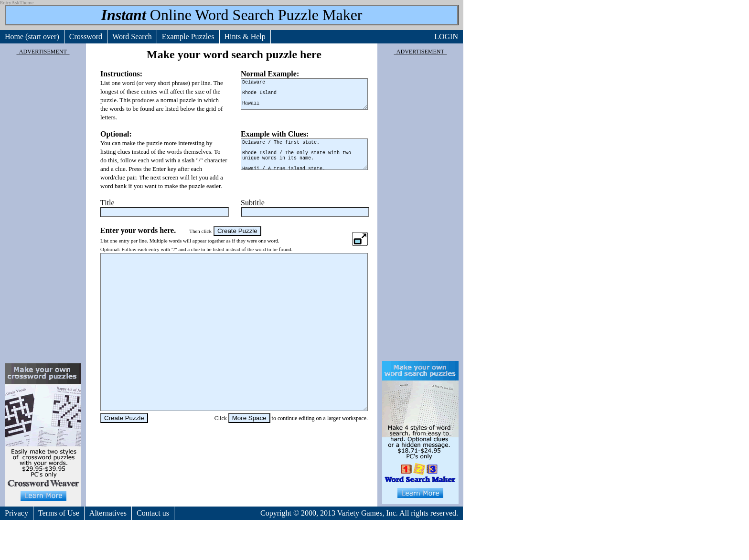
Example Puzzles (188, 37)
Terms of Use (59, 513)
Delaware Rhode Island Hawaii (304, 94)
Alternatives (108, 513)
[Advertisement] (43, 207)
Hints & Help (245, 37)
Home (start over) (32, 37)
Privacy (16, 513)
